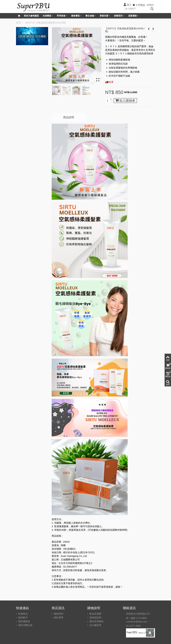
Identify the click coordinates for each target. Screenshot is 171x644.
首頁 (18, 23)
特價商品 (23, 614)
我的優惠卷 (24, 621)
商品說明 (69, 117)
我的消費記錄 (25, 625)
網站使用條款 (96, 621)
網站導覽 (58, 618)
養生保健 (90, 16)
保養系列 (118, 16)
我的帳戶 (23, 618)
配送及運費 (95, 614)
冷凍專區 (47, 16)
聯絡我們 (58, 614)
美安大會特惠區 (31, 16)
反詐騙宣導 (95, 625)
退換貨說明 (95, 618)
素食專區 (75, 16)
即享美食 (61, 16)
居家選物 (132, 16)
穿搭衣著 (104, 16)
